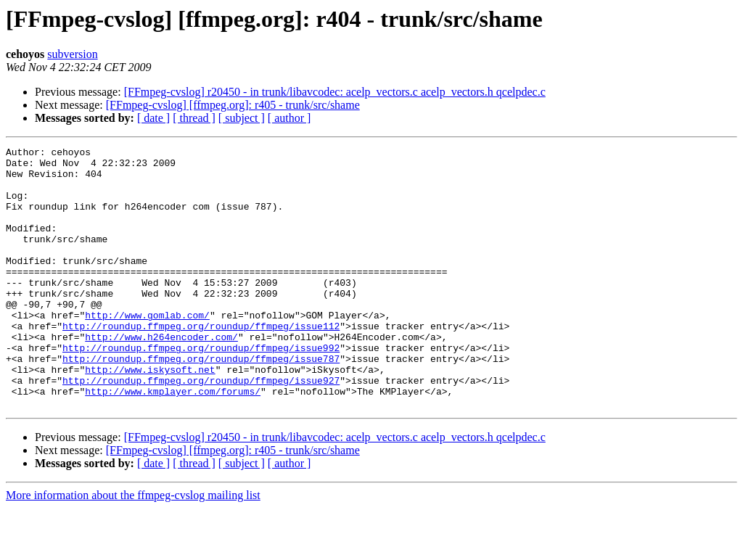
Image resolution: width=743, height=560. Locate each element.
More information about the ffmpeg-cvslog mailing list (133, 547)
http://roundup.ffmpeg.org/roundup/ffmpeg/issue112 (201, 363)
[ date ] (153, 118)
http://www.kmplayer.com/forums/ (173, 441)
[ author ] (290, 118)
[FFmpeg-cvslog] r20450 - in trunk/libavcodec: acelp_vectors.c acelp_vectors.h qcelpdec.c (335, 92)
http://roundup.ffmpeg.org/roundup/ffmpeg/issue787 (201, 402)
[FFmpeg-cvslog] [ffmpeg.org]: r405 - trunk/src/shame (233, 105)
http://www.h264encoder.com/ (161, 376)
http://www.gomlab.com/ (147, 350)
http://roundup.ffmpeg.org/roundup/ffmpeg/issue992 (201, 389)
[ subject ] (242, 118)
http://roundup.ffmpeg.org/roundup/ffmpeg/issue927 (201, 428)
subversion (72, 54)
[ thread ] (194, 118)
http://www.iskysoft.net (150, 415)
